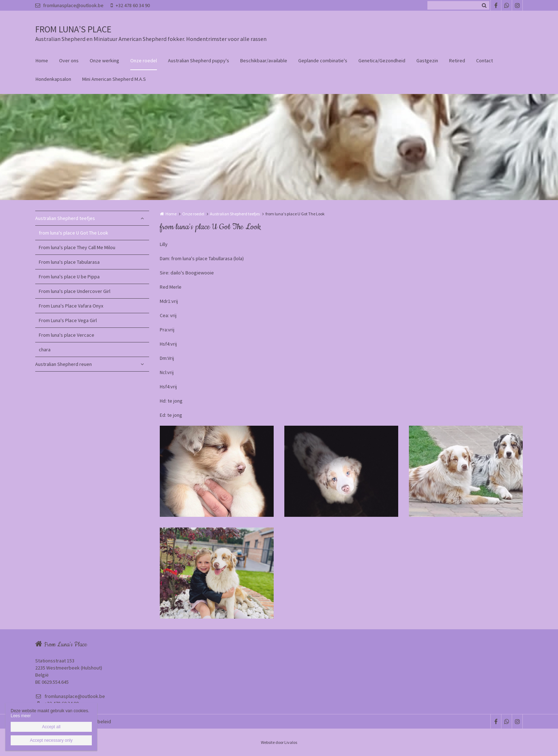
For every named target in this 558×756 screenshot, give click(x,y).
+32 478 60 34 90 (130, 5)
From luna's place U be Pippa (69, 277)
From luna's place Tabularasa (69, 262)
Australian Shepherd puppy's (199, 61)
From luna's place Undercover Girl (75, 291)
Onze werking (104, 61)
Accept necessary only (51, 740)
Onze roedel (144, 61)
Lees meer (21, 716)
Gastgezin (427, 61)
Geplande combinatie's (323, 61)
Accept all (51, 727)
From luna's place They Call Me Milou (77, 247)
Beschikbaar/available (264, 61)
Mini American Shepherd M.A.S (114, 79)
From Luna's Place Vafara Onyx (71, 306)
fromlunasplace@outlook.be (69, 5)
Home (42, 61)
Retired (457, 61)
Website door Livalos (279, 742)
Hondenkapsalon (53, 79)
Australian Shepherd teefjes (65, 218)
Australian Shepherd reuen (64, 364)
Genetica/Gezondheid (382, 61)
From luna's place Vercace (67, 335)
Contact (485, 61)
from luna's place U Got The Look (73, 233)
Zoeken (484, 5)
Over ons (69, 61)
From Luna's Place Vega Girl (68, 320)
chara (45, 350)
